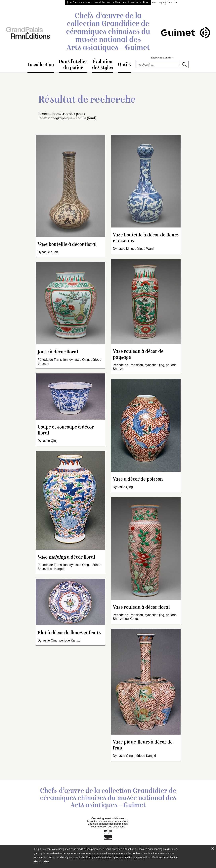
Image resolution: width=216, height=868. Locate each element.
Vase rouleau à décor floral (141, 608)
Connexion (172, 2)
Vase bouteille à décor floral (67, 245)
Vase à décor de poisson (138, 480)
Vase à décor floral (66, 557)
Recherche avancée (162, 58)
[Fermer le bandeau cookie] (213, 849)
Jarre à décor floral (58, 352)
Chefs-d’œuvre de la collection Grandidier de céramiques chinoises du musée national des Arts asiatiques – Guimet (108, 32)
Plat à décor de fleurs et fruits (69, 633)
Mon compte (158, 2)
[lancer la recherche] (184, 65)
